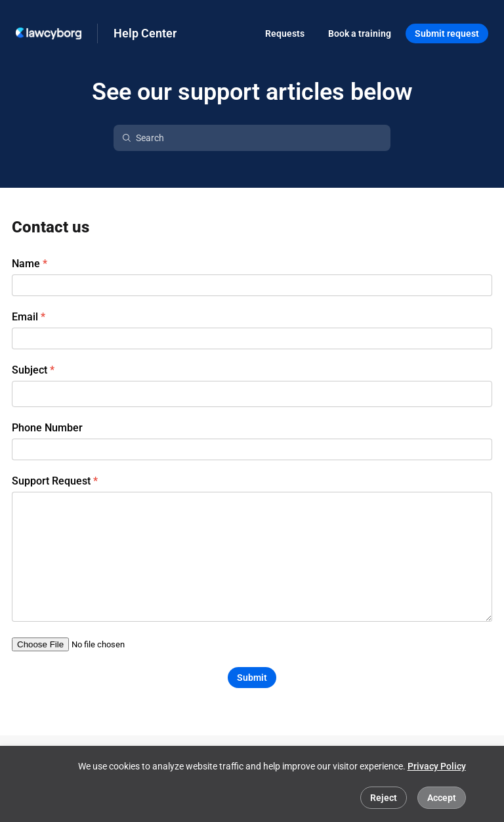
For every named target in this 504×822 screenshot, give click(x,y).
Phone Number (47, 428)
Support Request (51, 481)
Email (25, 317)
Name (26, 264)
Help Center (145, 33)
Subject (30, 370)
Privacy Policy (437, 766)
